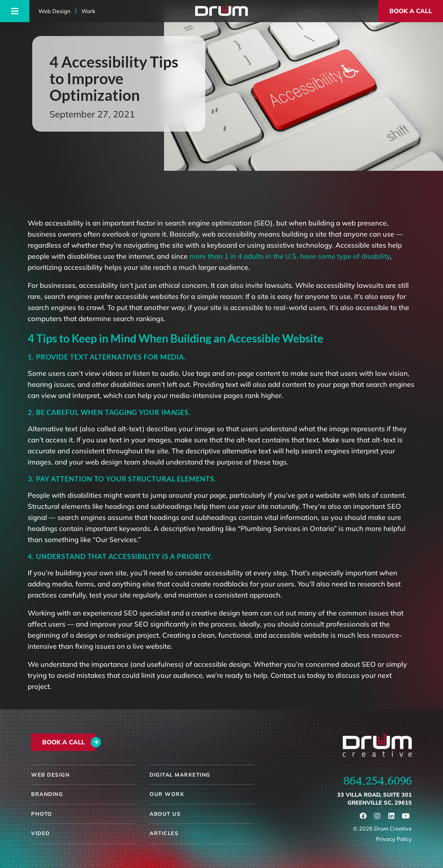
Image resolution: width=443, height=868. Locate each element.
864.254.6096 (378, 781)
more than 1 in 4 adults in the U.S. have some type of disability (290, 256)
